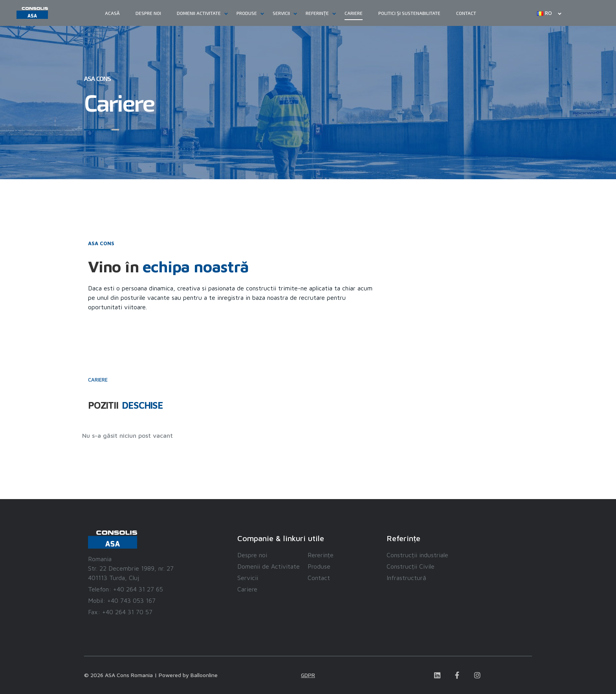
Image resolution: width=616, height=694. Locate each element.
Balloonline (204, 675)
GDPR (308, 675)
